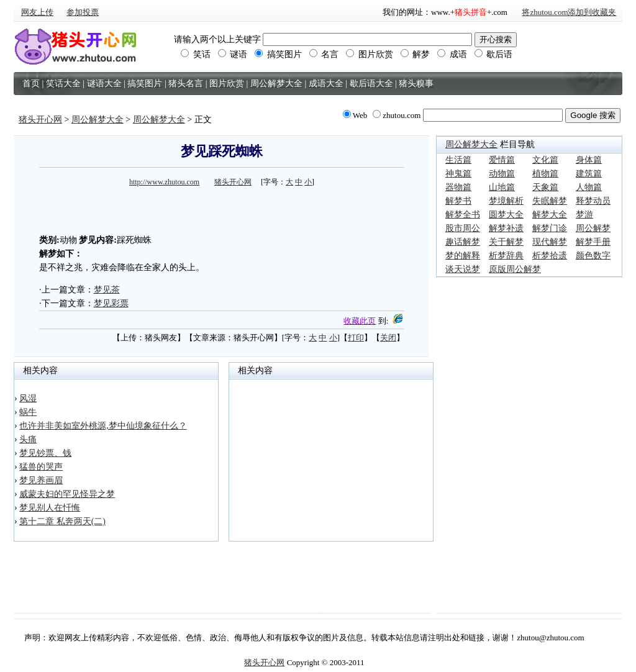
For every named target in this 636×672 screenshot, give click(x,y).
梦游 (584, 215)
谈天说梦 (463, 269)
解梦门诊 (550, 228)
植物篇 (545, 174)
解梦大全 (550, 215)
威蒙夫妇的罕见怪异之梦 (67, 494)
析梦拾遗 (550, 256)
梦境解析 (506, 201)
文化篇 (545, 160)
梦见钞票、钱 (45, 453)
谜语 (233, 54)
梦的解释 (463, 256)
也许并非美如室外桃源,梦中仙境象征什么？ (103, 426)
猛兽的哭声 (41, 467)
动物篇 (502, 174)
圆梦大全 (506, 215)
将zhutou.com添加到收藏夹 (569, 12)
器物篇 (458, 187)
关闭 (388, 338)
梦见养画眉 (41, 480)
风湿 (28, 398)
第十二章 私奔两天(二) (62, 521)
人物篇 (589, 187)
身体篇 (589, 160)
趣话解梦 (463, 242)
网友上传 (37, 12)
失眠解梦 (550, 201)
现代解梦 (550, 242)
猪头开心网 (40, 120)
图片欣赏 (370, 54)
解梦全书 (463, 215)
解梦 (416, 54)
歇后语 (494, 54)
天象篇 (545, 187)
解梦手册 (593, 242)
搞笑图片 (278, 54)
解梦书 (458, 201)
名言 (324, 54)
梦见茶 (107, 290)
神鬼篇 (458, 174)
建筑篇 (589, 174)
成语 (452, 54)
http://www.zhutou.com (164, 182)
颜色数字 (593, 256)
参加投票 (83, 12)
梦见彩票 (111, 303)
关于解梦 (506, 242)
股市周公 (463, 228)
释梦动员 (593, 201)
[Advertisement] (222, 209)
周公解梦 (593, 228)
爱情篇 (502, 160)
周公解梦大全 (98, 120)
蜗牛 (28, 412)
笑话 (196, 54)
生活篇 (458, 160)
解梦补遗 (506, 228)
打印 (356, 338)
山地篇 (502, 187)
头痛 (28, 439)
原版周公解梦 (515, 269)
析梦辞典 (506, 256)
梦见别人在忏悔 (50, 508)
